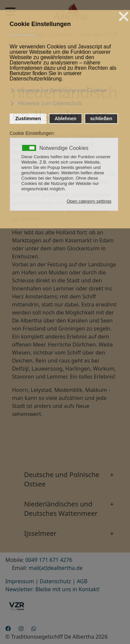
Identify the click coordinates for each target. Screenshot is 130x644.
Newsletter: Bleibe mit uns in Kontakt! (52, 589)
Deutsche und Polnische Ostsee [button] (62, 479)
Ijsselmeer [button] (40, 533)
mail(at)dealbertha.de (55, 568)
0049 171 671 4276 (49, 560)
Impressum (20, 581)
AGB (82, 581)
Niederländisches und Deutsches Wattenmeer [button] (61, 509)
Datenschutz (55, 581)
